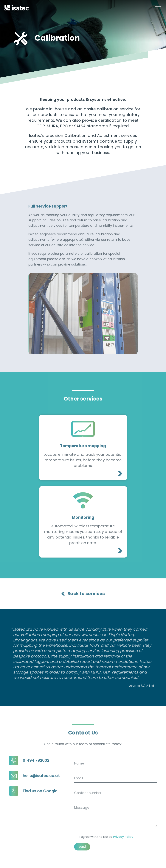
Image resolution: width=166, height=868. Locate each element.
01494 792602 (29, 722)
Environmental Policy (148, 857)
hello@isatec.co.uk (34, 738)
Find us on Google (33, 753)
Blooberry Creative (149, 863)
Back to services (86, 556)
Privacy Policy (123, 799)
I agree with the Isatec (104, 799)
